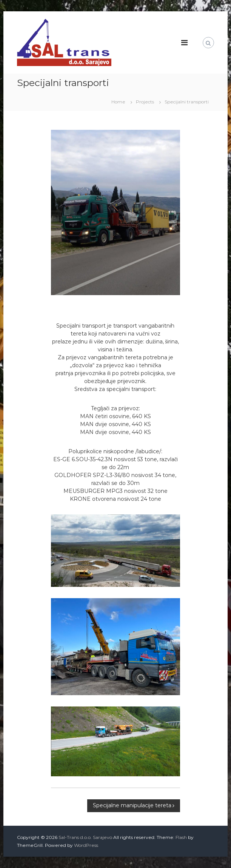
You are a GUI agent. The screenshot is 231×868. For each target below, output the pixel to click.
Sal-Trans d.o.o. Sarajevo (85, 837)
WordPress (86, 845)
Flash (181, 837)
